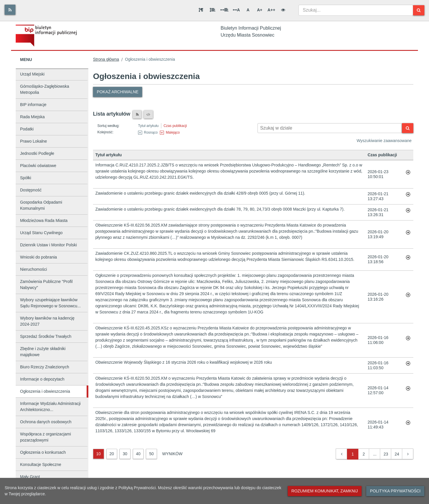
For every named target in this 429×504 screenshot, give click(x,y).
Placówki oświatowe (38, 166)
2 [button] (364, 454)
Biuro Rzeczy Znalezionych (45, 367)
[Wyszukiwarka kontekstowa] (330, 128)
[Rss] (10, 10)
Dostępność (31, 190)
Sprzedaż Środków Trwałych (46, 336)
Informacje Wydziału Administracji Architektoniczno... (50, 407)
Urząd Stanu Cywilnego (41, 233)
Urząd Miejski (32, 74)
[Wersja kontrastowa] (283, 10)
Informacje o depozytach (42, 379)
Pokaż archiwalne (118, 92)
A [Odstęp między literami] (236, 10)
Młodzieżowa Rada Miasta (44, 220)
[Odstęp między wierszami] (212, 10)
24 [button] (397, 454)
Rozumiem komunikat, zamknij (325, 491)
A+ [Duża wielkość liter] (260, 10)
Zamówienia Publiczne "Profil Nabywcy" (46, 285)
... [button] (375, 454)
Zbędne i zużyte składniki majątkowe (43, 352)
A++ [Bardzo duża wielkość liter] (271, 10)
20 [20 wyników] (112, 454)
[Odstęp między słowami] (224, 10)
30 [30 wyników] (125, 454)
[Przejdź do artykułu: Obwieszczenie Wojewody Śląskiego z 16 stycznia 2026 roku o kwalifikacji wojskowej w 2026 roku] (408, 365)
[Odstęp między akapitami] (201, 10)
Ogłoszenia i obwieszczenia (45, 391)
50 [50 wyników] (151, 454)
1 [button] (353, 454)
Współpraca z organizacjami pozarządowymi (45, 437)
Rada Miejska (32, 117)
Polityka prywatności (395, 491)
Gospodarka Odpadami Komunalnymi (41, 205)
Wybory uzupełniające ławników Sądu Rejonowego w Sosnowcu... (50, 303)
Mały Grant (30, 477)
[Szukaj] (419, 10)
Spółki (26, 178)
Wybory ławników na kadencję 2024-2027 (47, 321)
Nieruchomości (34, 269)
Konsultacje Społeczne (41, 464)
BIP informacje (33, 105)
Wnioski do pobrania (39, 257)
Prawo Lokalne (34, 141)
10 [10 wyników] (99, 454)
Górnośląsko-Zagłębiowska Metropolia (45, 89)
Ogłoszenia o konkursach (43, 452)
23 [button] (386, 454)
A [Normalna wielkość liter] (248, 10)
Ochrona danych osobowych (46, 422)
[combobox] (356, 10)
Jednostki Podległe (37, 153)
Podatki (27, 129)
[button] (342, 454)
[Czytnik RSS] (137, 114)
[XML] (148, 114)
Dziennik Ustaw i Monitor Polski (48, 245)
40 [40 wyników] (138, 454)
